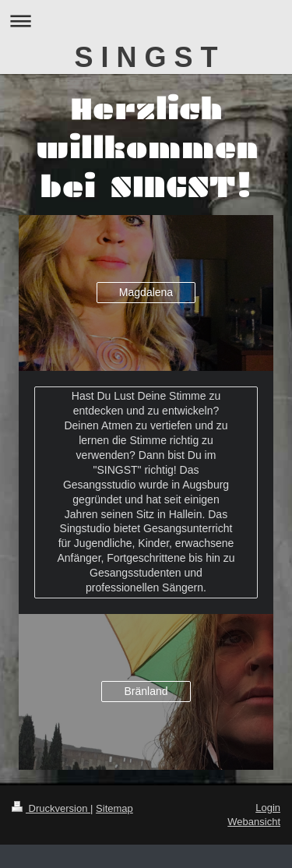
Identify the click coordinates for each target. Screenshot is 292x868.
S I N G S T (146, 57)
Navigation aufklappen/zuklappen (146, 21)
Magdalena (146, 292)
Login (268, 808)
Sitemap (114, 808)
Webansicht (254, 822)
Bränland (146, 691)
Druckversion (51, 808)
